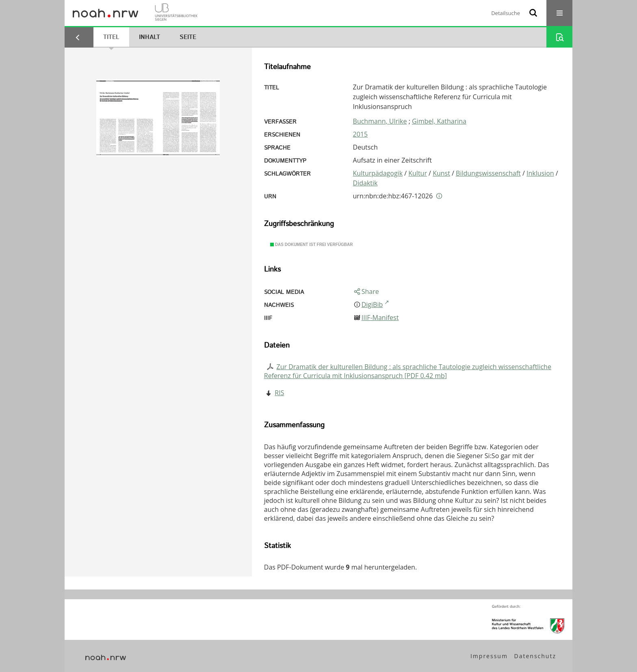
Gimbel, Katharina (439, 121)
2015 (361, 134)
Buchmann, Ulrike (380, 121)
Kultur (418, 173)
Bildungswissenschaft (488, 173)
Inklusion (540, 173)
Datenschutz (535, 656)
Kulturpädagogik (378, 173)
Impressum (489, 656)
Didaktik (365, 183)
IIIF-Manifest (380, 318)
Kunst (441, 173)
